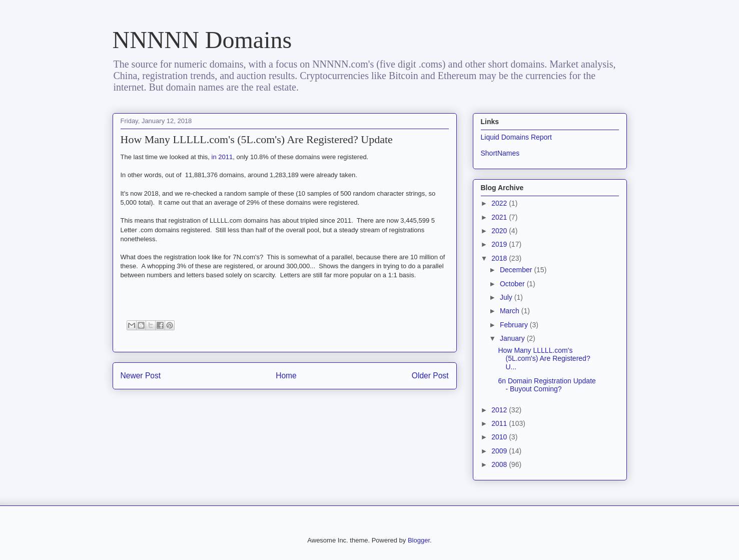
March (511, 311)
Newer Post (141, 376)
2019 (500, 244)
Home (286, 376)
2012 (500, 410)
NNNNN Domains (202, 40)
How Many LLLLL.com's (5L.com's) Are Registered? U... (544, 359)
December (517, 270)
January (513, 338)
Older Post (430, 376)
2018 (500, 258)
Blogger (419, 540)
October (513, 284)
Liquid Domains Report (516, 137)
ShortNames (500, 153)
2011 (500, 423)
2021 (500, 217)
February (515, 325)
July (507, 297)
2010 (500, 437)
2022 (500, 203)
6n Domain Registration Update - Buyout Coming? (547, 385)
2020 (500, 231)
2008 (500, 464)
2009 (500, 451)
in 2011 (222, 157)
